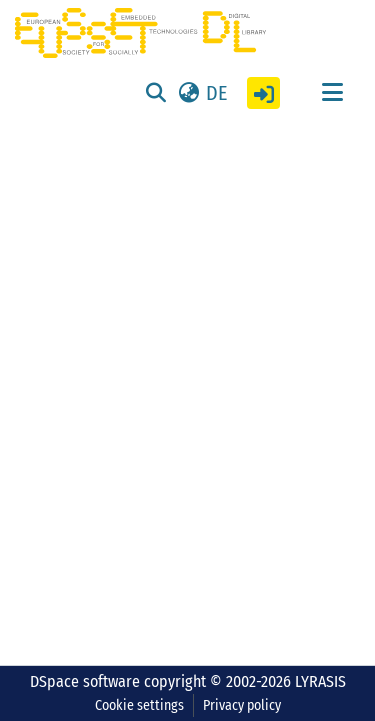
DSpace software (85, 681)
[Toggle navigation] (332, 93)
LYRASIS (320, 681)
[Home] (140, 33)
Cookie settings (139, 705)
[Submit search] (155, 93)
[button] (201, 93)
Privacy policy (242, 705)
